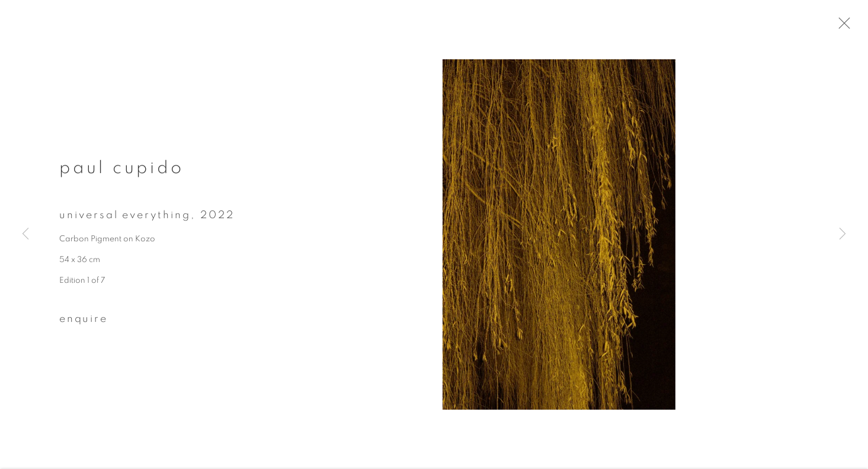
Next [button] (843, 235)
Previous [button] (25, 235)
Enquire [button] (84, 324)
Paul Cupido (121, 173)
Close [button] (853, 27)
